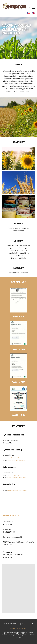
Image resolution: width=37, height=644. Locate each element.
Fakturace (9, 467)
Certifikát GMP (18, 349)
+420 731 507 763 (13, 475)
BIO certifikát (19, 317)
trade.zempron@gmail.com (16, 460)
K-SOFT (12, 628)
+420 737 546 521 (13, 458)
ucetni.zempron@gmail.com (16, 477)
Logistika (9, 484)
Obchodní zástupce (14, 450)
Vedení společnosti (14, 435)
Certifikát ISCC (18, 415)
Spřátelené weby (22, 628)
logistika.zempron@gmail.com (17, 490)
